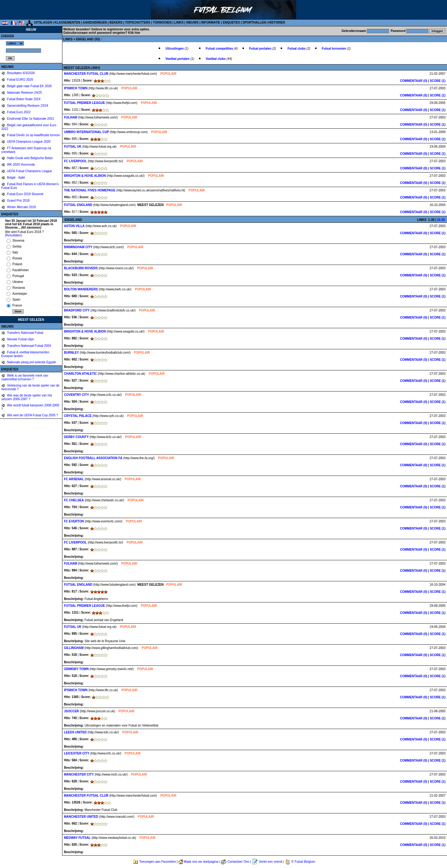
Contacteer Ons (238, 862)
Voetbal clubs (216, 59)
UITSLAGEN (43, 22)
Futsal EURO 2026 (20, 80)
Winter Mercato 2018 (21, 207)
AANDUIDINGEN (95, 22)
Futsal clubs (297, 49)
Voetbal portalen (178, 59)
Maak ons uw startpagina (201, 862)
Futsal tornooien (334, 49)
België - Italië (16, 178)
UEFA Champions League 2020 (28, 142)
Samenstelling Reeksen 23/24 (27, 106)
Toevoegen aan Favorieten (157, 862)
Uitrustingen (175, 49)
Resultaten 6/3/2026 (20, 73)
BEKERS (116, 22)
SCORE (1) (438, 81)
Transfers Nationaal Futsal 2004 (29, 346)
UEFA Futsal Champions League (29, 171)
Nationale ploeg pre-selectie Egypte (31, 362)
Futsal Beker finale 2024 (23, 99)
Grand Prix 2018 (18, 201)
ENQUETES (231, 22)
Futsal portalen (261, 49)
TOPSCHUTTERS (138, 22)
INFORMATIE (211, 22)
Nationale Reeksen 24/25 (24, 93)
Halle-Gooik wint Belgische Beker (30, 158)
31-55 (441, 220)
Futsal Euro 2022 (18, 112)
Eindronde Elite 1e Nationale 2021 (30, 119)
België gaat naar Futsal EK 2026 (29, 86)
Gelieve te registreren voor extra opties (120, 29)
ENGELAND (85, 39)
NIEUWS (192, 22)
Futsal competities (220, 49)
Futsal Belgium (305, 862)
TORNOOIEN (162, 22)
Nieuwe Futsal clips (20, 339)
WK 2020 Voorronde (21, 165)
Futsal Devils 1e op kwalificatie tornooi (33, 135)
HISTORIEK (277, 22)
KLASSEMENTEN (68, 22)
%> (15, 43)
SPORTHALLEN (254, 22)
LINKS (179, 22)
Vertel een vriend (271, 862)
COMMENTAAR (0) (414, 81)
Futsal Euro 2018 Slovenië (25, 194)
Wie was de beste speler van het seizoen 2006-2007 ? (27, 397)
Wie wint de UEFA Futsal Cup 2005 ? (32, 415)
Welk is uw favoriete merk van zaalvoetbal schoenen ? (25, 377)
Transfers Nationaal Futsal (25, 333)
